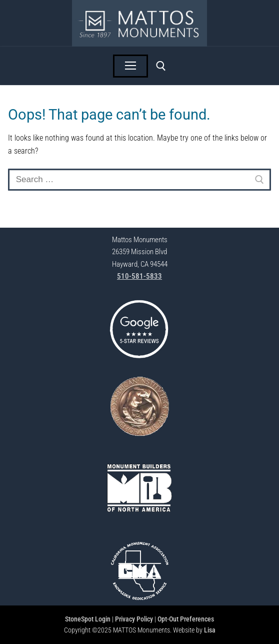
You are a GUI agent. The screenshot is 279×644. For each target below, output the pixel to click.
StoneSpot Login (88, 619)
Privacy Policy (134, 619)
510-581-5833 (139, 276)
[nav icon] (130, 66)
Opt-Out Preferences (186, 619)
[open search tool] (161, 66)
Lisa (210, 630)
